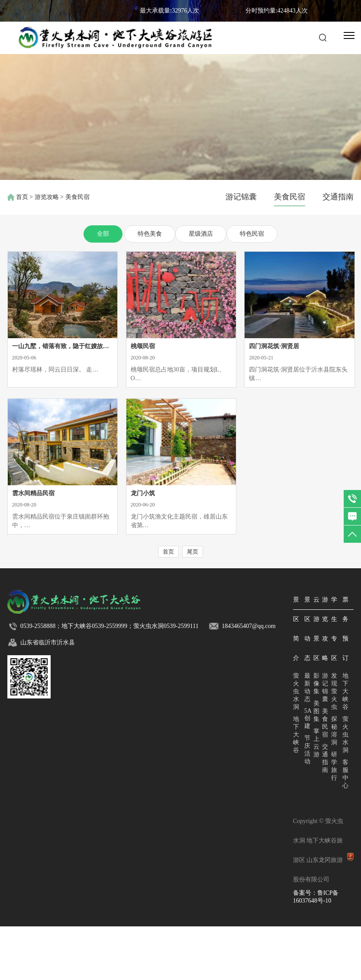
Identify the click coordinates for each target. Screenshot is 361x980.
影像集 (316, 684)
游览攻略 (47, 197)
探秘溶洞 (334, 731)
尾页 (193, 552)
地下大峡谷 (296, 735)
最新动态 (307, 687)
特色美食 (150, 234)
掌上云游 (316, 743)
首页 (22, 197)
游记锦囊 (241, 197)
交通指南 (338, 197)
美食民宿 (290, 197)
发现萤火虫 (334, 691)
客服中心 (345, 774)
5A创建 (308, 718)
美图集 (316, 711)
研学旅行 (334, 766)
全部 (103, 234)
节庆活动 (307, 750)
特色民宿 (252, 234)
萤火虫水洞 (296, 691)
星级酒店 (201, 234)
